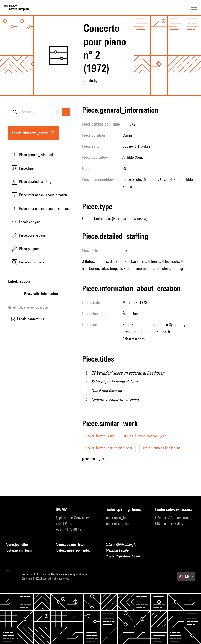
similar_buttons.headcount (161, 448)
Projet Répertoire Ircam (125, 556)
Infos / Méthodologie (124, 545)
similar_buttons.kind (99, 436)
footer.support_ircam (74, 545)
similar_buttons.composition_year (109, 448)
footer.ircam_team (22, 551)
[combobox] (41, 112)
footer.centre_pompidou (76, 551)
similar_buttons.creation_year (145, 436)
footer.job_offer (20, 545)
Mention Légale (120, 551)
